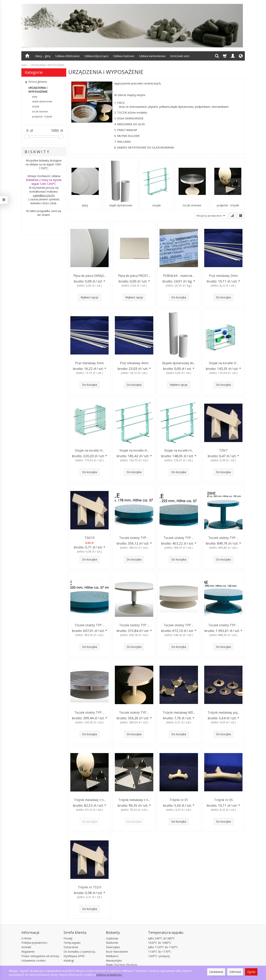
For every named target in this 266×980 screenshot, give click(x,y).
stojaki (157, 205)
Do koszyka (179, 297)
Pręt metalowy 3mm (89, 363)
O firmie (26, 938)
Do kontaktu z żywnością (79, 952)
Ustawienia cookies (34, 960)
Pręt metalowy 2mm (223, 276)
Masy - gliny (43, 56)
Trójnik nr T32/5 (89, 887)
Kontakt (26, 947)
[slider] (27, 136)
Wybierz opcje (89, 297)
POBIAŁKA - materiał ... (179, 276)
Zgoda (251, 972)
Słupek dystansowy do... (179, 363)
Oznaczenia (71, 947)
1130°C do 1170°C (160, 952)
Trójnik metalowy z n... (90, 800)
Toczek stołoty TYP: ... (134, 538)
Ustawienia (216, 972)
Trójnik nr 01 (179, 800)
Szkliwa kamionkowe (152, 56)
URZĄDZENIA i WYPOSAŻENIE (38, 90)
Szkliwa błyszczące (96, 56)
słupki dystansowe (121, 205)
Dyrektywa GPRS (74, 956)
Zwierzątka (113, 947)
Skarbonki (112, 943)
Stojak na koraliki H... (223, 363)
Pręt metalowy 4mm (134, 363)
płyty (85, 205)
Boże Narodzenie (117, 952)
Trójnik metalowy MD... (179, 713)
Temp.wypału (72, 943)
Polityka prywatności (34, 943)
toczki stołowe (192, 205)
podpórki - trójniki (228, 205)
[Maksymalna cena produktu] (55, 131)
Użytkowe (112, 938)
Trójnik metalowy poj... (223, 713)
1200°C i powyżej (159, 956)
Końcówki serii (180, 56)
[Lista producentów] (210, 216)
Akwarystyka (114, 960)
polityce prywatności (109, 975)
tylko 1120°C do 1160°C (163, 947)
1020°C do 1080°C (160, 943)
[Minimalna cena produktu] (27, 131)
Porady (68, 938)
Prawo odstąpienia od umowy (40, 956)
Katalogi (69, 960)
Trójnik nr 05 (223, 800)
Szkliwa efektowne (67, 56)
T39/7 (223, 450)
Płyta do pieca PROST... (134, 276)
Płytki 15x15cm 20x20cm (122, 965)
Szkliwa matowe (124, 56)
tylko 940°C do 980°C (161, 938)
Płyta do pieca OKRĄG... (90, 276)
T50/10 (90, 538)
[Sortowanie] (232, 216)
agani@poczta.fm (44, 195)
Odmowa (235, 972)
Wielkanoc (112, 956)
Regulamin (28, 952)
